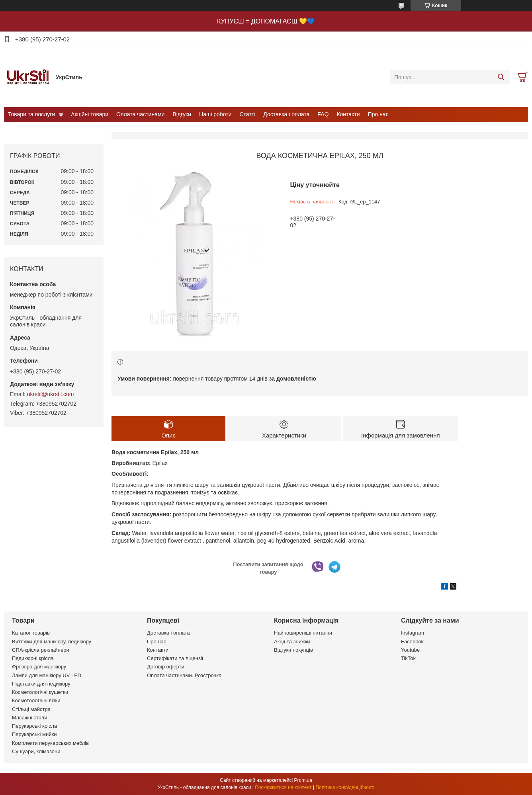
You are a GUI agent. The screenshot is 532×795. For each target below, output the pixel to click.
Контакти (348, 114)
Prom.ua (303, 780)
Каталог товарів (31, 633)
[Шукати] (501, 77)
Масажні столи (29, 718)
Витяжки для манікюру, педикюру (52, 642)
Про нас (378, 114)
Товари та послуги (31, 114)
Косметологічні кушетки (40, 692)
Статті (248, 114)
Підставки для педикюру (41, 684)
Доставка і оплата (286, 114)
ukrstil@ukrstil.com (51, 394)
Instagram (413, 633)
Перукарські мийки (34, 734)
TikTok (408, 658)
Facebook (412, 642)
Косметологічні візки (36, 700)
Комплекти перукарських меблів (50, 743)
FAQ (323, 114)
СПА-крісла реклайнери (41, 650)
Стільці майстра (31, 709)
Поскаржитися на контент (283, 787)
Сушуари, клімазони (36, 751)
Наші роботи (215, 114)
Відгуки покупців (293, 650)
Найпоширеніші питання (303, 633)
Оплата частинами (140, 114)
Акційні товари (90, 114)
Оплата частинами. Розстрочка (184, 675)
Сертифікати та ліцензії (175, 658)
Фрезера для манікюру (39, 667)
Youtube (410, 650)
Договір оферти (166, 667)
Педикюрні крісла (33, 658)
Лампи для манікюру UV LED (47, 675)
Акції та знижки (292, 642)
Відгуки (182, 114)
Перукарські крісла (34, 726)
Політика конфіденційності (345, 787)
